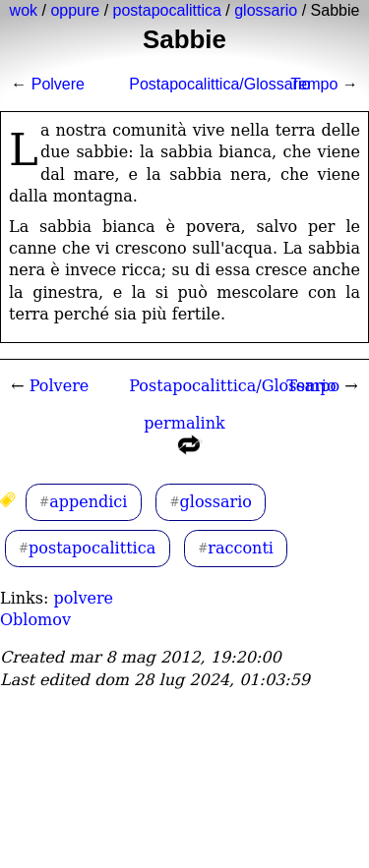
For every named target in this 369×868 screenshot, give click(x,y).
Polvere (58, 84)
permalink (184, 439)
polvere (83, 598)
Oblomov (35, 620)
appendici (88, 502)
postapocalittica (167, 10)
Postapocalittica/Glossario (219, 84)
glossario (266, 10)
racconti (241, 548)
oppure (75, 10)
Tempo (314, 84)
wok (24, 10)
